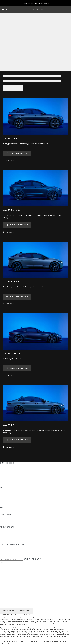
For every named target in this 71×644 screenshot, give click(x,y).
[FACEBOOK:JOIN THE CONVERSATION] (6, 554)
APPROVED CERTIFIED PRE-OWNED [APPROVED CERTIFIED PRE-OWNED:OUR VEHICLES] (16, 480)
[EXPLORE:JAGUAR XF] (8, 447)
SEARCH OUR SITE (32, 559)
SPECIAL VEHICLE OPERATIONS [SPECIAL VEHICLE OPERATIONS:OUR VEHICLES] (14, 478)
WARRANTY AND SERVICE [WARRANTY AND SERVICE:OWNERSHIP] (12, 522)
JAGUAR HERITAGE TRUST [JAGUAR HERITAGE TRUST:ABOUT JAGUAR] (12, 539)
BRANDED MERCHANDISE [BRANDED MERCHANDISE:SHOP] (12, 505)
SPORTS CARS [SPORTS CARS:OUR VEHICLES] (7, 473)
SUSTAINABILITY (7, 512)
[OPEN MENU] (6, 10)
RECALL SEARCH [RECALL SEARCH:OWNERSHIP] (8, 525)
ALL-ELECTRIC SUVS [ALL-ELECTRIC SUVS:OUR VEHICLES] (9, 470)
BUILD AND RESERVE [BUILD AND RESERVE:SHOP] (10, 493)
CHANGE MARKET (8, 565)
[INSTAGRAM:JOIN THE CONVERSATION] (7, 547)
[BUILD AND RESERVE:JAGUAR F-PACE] (17, 153)
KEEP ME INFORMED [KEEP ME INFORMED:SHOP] (9, 497)
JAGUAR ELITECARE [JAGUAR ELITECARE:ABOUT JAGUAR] (9, 532)
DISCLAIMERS (6, 582)
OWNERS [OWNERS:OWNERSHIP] (4, 517)
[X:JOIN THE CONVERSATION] (2, 557)
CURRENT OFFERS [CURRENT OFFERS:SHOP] (9, 490)
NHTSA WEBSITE (8, 567)
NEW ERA (4, 485)
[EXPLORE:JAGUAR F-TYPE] (8, 376)
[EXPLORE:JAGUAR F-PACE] (8, 161)
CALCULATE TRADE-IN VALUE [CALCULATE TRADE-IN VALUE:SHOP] (13, 502)
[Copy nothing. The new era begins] (36, 3)
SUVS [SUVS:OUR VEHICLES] (3, 468)
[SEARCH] (2, 562)
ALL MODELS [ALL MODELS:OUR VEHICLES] (6, 465)
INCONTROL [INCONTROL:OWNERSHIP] (5, 520)
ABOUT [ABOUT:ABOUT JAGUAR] (3, 529)
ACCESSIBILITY (7, 577)
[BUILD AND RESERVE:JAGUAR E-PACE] (17, 225)
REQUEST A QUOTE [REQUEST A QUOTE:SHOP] (9, 495)
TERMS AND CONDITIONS (12, 575)
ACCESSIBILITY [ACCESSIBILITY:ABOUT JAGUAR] (7, 542)
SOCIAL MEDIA (7, 579)
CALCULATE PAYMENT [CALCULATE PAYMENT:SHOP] (10, 500)
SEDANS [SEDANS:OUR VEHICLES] (4, 475)
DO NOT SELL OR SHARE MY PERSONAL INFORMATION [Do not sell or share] (25, 572)
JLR (2, 510)
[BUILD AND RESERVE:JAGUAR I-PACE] (17, 297)
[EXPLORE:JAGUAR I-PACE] (8, 304)
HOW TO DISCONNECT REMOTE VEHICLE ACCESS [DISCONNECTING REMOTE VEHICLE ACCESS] (23, 584)
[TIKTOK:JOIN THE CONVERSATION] (4, 549)
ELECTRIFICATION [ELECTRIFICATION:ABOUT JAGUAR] (8, 534)
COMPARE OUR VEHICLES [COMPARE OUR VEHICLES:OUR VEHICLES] (12, 483)
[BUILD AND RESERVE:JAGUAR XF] (17, 440)
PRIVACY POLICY (8, 570)
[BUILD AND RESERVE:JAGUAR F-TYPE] (17, 368)
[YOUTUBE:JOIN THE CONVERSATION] (5, 552)
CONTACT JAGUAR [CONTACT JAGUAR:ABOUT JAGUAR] (8, 537)
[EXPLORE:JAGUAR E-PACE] (8, 232)
